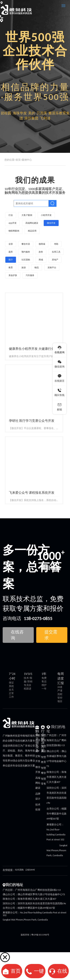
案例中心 (27, 160)
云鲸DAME (30, 870)
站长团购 (19, 870)
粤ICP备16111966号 (40, 935)
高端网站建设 (38, 783)
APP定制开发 (38, 756)
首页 (18, 160)
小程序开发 (38, 740)
